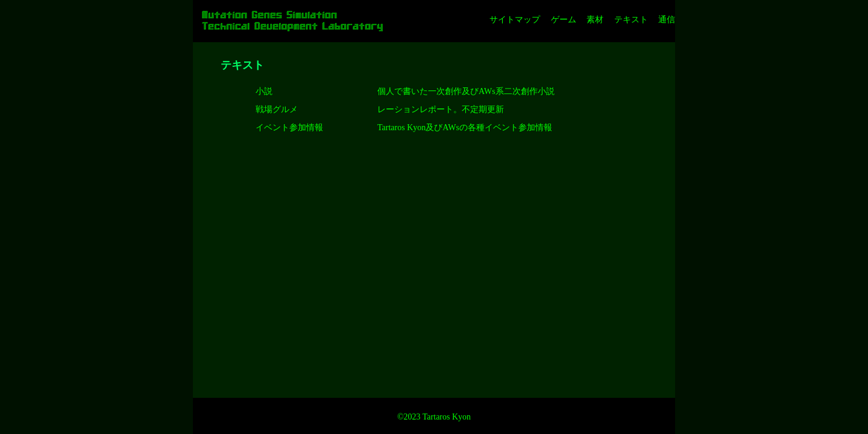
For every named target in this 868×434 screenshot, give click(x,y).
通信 (667, 20)
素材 (595, 20)
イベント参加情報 (289, 127)
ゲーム (564, 20)
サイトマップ (515, 20)
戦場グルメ (277, 109)
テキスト (631, 20)
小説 (264, 91)
